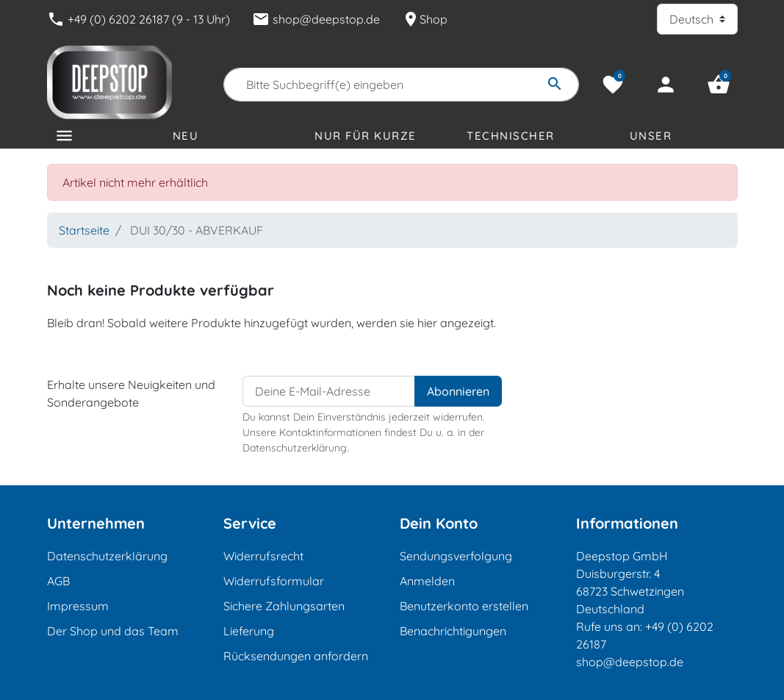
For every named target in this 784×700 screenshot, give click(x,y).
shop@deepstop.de (316, 19)
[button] (719, 85)
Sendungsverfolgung (456, 556)
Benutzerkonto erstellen (464, 606)
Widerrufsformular (274, 581)
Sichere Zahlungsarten (284, 606)
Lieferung (249, 631)
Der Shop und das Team (113, 631)
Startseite (84, 230)
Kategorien (94, 158)
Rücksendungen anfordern (296, 656)
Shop (425, 19)
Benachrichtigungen (453, 631)
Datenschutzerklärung (107, 556)
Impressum (78, 606)
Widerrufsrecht (263, 556)
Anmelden (427, 581)
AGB (58, 581)
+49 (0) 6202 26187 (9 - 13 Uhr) (139, 19)
